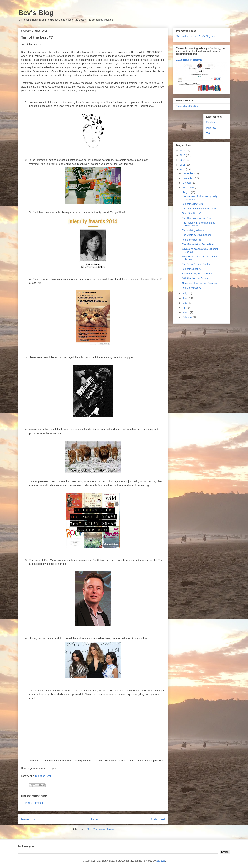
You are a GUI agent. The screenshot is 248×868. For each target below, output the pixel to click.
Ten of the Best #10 (192, 204)
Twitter (210, 133)
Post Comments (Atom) (101, 829)
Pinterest (211, 128)
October (187, 183)
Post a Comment (34, 803)
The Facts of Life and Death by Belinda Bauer (198, 224)
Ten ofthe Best (43, 776)
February (188, 317)
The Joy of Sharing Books (196, 264)
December (188, 173)
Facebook (211, 122)
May (185, 303)
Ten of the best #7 (192, 269)
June (185, 298)
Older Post (158, 819)
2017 (183, 160)
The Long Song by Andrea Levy (199, 209)
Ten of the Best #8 (192, 240)
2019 (183, 151)
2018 (183, 155)
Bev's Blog (36, 13)
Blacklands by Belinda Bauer (197, 274)
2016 (183, 165)
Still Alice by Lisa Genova (196, 278)
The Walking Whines (193, 230)
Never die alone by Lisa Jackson (199, 283)
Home (94, 819)
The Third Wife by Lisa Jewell (198, 218)
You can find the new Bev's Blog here (196, 36)
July (185, 294)
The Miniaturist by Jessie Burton (199, 244)
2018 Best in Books (189, 60)
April (185, 308)
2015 (183, 169)
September (189, 188)
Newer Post (29, 819)
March (186, 312)
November (188, 178)
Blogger (161, 861)
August (187, 192)
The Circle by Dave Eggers (196, 235)
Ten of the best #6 (192, 288)
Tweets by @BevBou (187, 106)
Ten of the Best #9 (192, 213)
